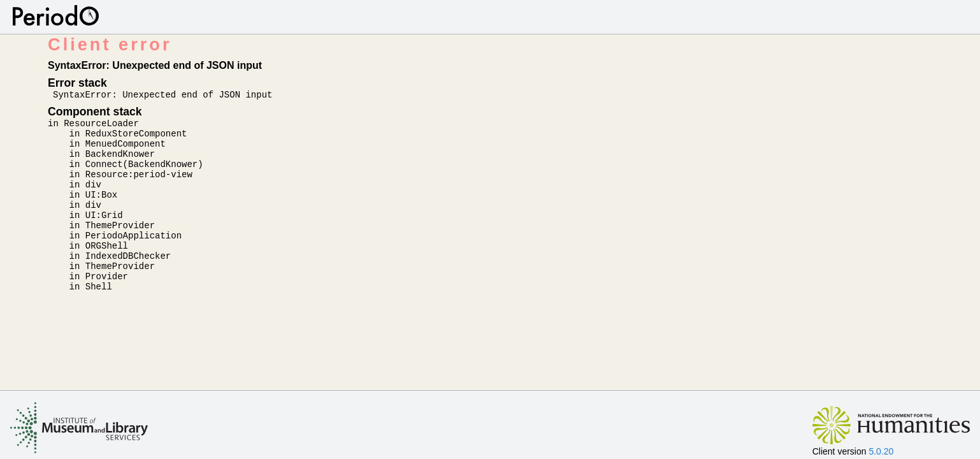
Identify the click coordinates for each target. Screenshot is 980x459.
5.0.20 (881, 451)
